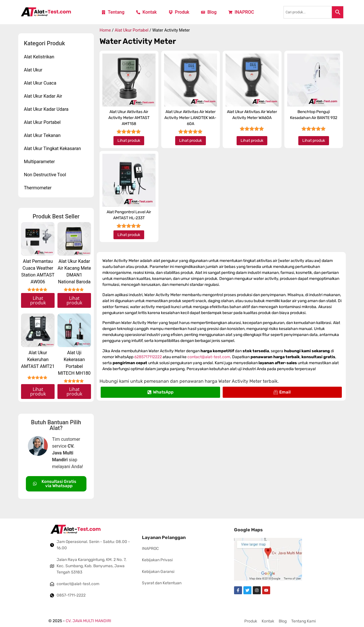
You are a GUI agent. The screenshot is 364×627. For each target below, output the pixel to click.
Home (105, 30)
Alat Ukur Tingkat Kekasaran (52, 148)
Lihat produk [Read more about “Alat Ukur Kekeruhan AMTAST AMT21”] (38, 392)
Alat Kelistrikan (39, 57)
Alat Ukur (33, 70)
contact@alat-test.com (209, 357)
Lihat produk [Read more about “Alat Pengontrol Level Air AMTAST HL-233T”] (129, 235)
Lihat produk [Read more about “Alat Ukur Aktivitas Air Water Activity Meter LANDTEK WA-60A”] (191, 141)
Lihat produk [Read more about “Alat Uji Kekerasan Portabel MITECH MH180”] (74, 392)
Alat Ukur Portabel (42, 122)
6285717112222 (148, 357)
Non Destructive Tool (45, 175)
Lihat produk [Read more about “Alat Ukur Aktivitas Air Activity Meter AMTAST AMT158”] (129, 141)
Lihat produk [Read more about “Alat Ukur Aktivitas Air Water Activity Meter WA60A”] (252, 141)
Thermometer (38, 188)
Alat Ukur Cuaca (40, 83)
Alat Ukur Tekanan (42, 135)
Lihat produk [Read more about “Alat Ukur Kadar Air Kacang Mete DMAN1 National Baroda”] (74, 300)
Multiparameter (39, 162)
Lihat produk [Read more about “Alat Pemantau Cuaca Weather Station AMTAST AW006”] (38, 300)
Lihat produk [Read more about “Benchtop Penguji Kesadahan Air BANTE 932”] (314, 141)
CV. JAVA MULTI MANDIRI (88, 621)
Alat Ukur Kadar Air (43, 96)
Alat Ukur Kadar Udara (46, 109)
